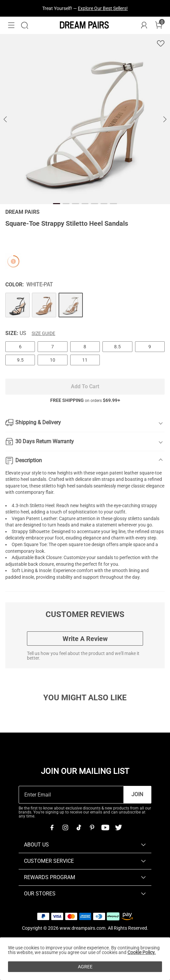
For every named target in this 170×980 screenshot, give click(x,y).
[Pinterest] (92, 827)
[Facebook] (52, 827)
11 (85, 360)
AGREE (85, 967)
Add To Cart (85, 386)
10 (53, 360)
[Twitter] (118, 827)
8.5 (117, 347)
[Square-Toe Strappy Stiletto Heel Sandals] (17, 305)
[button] (11, 25)
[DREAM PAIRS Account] (144, 25)
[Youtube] (105, 827)
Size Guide (43, 333)
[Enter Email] (71, 795)
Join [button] (137, 794)
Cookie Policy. (142, 952)
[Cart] (159, 25)
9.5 (20, 360)
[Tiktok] (79, 827)
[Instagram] (65, 827)
